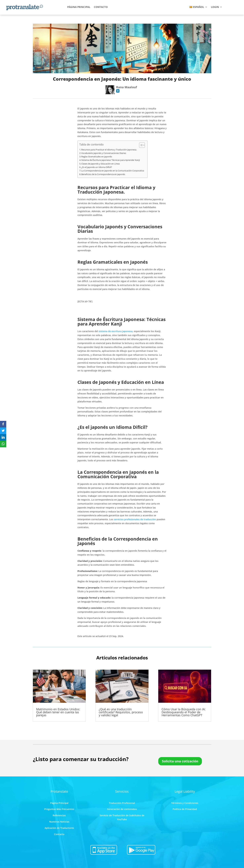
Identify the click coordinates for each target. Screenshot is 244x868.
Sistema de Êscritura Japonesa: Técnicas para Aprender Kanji (111, 160)
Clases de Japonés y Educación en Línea (100, 164)
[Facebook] (3, 424)
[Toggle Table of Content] (140, 145)
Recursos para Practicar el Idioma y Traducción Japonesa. (109, 150)
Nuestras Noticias (59, 822)
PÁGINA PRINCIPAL (79, 7)
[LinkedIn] (3, 437)
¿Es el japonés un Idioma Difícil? (97, 167)
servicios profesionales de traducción (135, 519)
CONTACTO (101, 7)
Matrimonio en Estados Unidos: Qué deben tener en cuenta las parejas (58, 712)
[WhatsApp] (3, 444)
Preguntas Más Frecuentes (59, 809)
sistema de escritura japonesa (116, 331)
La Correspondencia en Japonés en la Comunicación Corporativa (113, 171)
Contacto (59, 834)
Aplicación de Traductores (59, 828)
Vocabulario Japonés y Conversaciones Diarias (104, 153)
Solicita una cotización (180, 761)
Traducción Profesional (122, 803)
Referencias (59, 815)
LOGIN (215, 7)
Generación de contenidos (122, 809)
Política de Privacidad (185, 809)
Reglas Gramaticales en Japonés (97, 157)
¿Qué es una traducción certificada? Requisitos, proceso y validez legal (121, 712)
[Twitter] (3, 431)
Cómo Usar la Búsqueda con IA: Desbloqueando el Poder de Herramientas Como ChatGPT (184, 712)
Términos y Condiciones (185, 803)
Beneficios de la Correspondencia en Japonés (103, 174)
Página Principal (59, 803)
